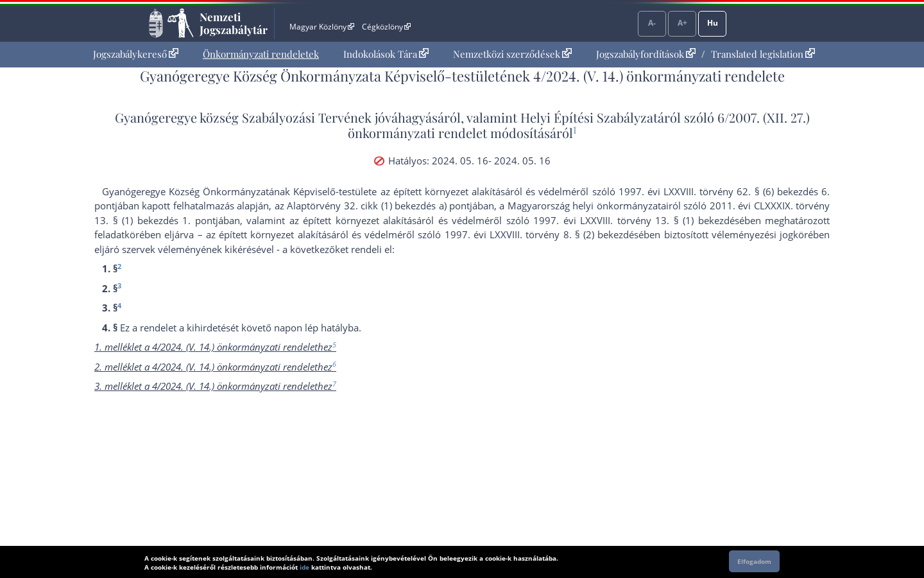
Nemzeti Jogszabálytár (234, 23)
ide (304, 567)
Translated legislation (763, 54)
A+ (682, 23)
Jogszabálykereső (136, 54)
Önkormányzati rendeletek (261, 54)
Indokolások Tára (386, 54)
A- (652, 23)
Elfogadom (754, 561)
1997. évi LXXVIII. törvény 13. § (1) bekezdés (636, 220)
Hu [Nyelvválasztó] (713, 23)
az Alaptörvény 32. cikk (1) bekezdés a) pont (372, 206)
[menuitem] (136, 54)
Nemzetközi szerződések (512, 54)
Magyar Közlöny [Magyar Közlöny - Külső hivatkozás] (322, 27)
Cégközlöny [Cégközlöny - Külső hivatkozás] (386, 27)
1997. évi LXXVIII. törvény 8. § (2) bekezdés (542, 234)
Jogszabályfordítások (646, 54)
